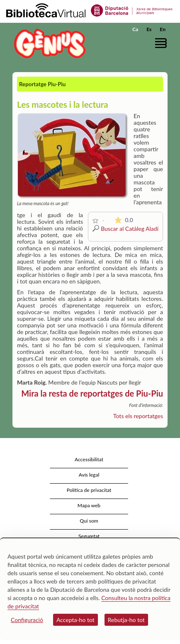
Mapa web (89, 505)
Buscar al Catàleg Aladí (130, 229)
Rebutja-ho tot (126, 620)
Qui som (89, 521)
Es (149, 29)
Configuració (27, 620)
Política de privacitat (89, 490)
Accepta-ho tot (75, 620)
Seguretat (89, 536)
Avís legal (89, 475)
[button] (162, 43)
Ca (135, 29)
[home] (48, 43)
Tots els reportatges (138, 416)
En (163, 29)
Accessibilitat (89, 459)
